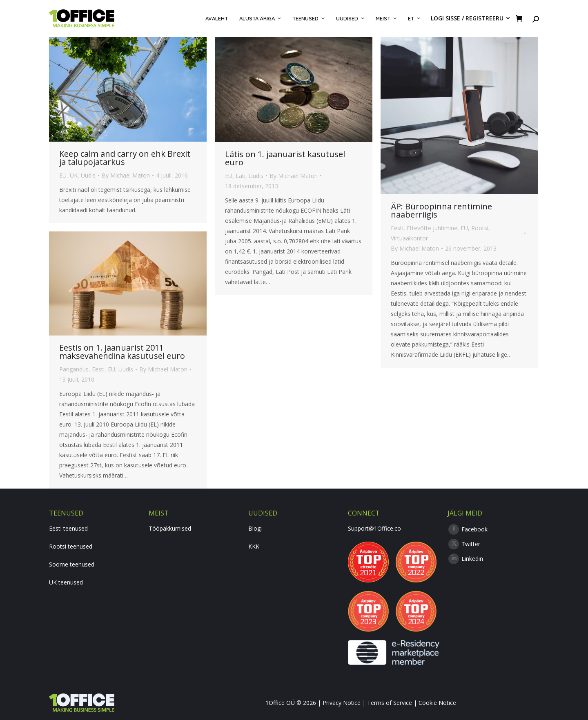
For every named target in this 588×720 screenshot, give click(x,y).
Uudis (88, 175)
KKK (254, 546)
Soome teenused (72, 564)
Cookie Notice (437, 703)
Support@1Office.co (374, 528)
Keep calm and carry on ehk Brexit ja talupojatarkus (125, 158)
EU (63, 175)
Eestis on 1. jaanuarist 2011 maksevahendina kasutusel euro (122, 352)
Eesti (397, 228)
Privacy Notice (342, 703)
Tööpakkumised (170, 528)
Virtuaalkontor (409, 238)
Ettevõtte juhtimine (432, 228)
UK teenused (66, 582)
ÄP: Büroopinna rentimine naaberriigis (441, 210)
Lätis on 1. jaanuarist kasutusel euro (285, 158)
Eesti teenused (68, 528)
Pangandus (74, 369)
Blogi (255, 528)
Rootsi (480, 228)
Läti (241, 176)
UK (74, 175)
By (126, 175)
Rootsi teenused (71, 546)
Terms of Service (390, 703)
